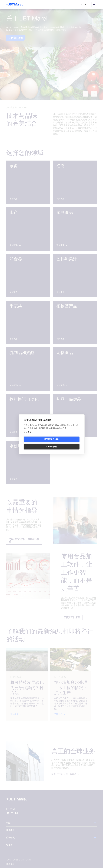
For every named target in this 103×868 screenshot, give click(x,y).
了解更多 (28, 435)
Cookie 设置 (66, 443)
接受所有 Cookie (37, 443)
